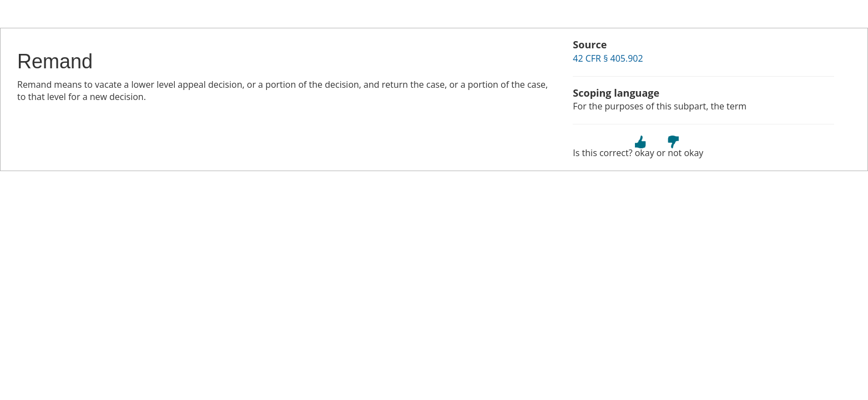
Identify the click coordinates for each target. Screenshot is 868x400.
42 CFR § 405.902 (608, 58)
